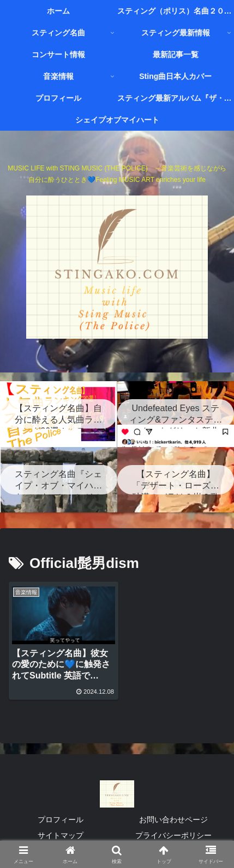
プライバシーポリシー (173, 833)
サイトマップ (61, 833)
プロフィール (61, 817)
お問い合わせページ (173, 817)
